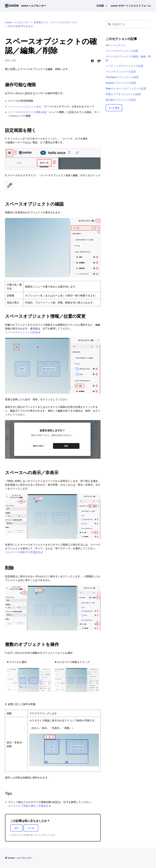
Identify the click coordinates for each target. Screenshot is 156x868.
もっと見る (114, 108)
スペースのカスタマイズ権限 (24, 112)
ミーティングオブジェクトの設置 (124, 66)
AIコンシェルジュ (116, 45)
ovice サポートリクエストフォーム (131, 6)
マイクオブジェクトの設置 (121, 72)
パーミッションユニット (22, 106)
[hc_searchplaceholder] (128, 24)
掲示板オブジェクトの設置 (121, 100)
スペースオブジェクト (21, 26)
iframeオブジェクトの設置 (121, 83)
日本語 (100, 6)
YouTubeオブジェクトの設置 (122, 77)
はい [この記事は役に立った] (17, 828)
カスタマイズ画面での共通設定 (23, 552)
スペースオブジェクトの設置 (21, 332)
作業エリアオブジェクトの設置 (123, 94)
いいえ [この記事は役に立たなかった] (31, 828)
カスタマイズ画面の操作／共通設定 (28, 806)
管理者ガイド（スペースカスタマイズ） (56, 22)
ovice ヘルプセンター (17, 22)
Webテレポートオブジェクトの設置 (126, 88)
